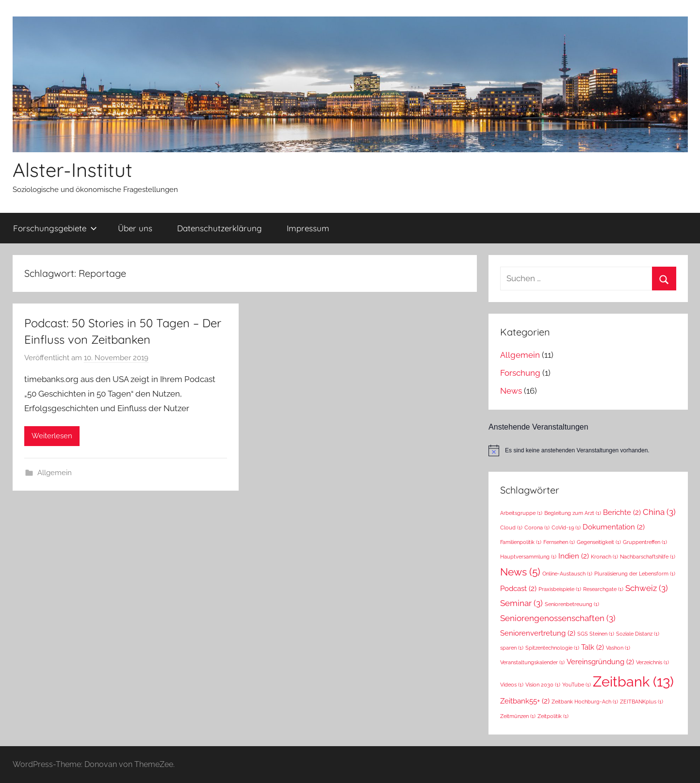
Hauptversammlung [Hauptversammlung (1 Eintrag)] (528, 557)
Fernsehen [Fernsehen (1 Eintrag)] (559, 542)
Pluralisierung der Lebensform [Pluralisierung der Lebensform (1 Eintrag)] (635, 574)
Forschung (520, 373)
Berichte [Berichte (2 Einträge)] (622, 512)
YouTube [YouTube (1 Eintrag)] (577, 685)
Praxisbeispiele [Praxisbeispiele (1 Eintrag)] (560, 589)
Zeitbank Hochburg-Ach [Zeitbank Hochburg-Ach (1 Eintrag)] (585, 702)
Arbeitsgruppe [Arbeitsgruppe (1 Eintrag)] (521, 513)
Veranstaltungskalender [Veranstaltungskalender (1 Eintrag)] (532, 662)
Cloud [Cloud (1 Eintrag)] (511, 527)
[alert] (588, 450)
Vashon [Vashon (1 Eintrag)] (618, 648)
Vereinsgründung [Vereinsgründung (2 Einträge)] (600, 662)
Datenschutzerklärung (220, 228)
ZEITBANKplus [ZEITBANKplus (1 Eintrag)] (642, 702)
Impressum (308, 228)
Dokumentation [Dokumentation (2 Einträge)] (614, 527)
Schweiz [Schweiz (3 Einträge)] (647, 588)
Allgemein (55, 473)
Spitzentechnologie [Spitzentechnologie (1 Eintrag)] (552, 648)
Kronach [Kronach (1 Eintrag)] (604, 557)
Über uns (135, 228)
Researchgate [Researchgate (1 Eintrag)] (603, 589)
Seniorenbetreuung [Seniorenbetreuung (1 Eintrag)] (572, 604)
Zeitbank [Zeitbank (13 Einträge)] (633, 681)
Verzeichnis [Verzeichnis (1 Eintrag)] (652, 662)
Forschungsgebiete (55, 228)
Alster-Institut (73, 170)
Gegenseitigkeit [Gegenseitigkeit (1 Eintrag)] (599, 542)
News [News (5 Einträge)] (520, 572)
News (511, 391)
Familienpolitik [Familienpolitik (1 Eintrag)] (521, 542)
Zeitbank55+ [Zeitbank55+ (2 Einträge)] (525, 701)
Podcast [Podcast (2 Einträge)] (518, 588)
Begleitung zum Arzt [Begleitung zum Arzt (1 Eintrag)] (573, 513)
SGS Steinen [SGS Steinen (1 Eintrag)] (596, 634)
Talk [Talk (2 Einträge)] (593, 647)
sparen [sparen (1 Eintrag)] (512, 648)
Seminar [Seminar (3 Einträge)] (521, 603)
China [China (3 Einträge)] (659, 512)
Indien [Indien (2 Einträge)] (574, 556)
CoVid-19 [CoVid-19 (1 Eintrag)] (566, 527)
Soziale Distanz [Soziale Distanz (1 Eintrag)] (638, 634)
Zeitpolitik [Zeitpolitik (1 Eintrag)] (553, 716)
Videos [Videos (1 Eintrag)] (512, 685)
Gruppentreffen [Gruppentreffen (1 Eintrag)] (645, 542)
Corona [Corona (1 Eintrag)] (537, 527)
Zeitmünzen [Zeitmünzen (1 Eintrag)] (518, 716)
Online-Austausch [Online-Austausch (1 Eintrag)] (567, 574)
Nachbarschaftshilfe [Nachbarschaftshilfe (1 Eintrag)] (648, 557)
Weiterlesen (52, 436)
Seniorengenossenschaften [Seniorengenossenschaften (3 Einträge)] (558, 618)
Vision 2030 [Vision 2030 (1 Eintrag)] (543, 685)
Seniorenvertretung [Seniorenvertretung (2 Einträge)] (538, 633)
